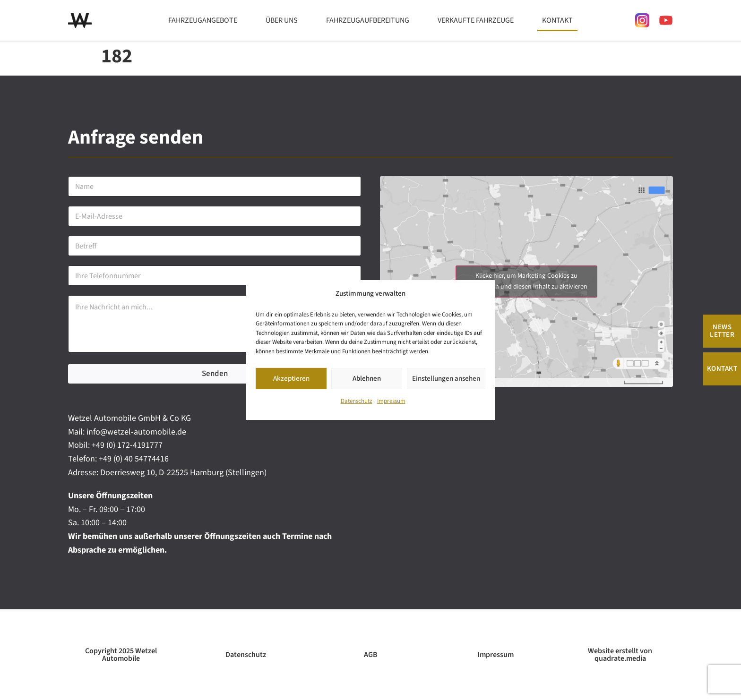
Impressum (391, 401)
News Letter (722, 331)
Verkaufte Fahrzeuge (476, 20)
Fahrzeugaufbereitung (368, 20)
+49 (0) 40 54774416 (134, 459)
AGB (371, 655)
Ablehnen (367, 379)
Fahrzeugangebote (203, 20)
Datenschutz (357, 401)
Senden (215, 374)
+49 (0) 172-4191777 (127, 445)
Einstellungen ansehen (446, 379)
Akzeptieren (291, 379)
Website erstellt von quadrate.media (620, 655)
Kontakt (557, 20)
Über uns (282, 20)
